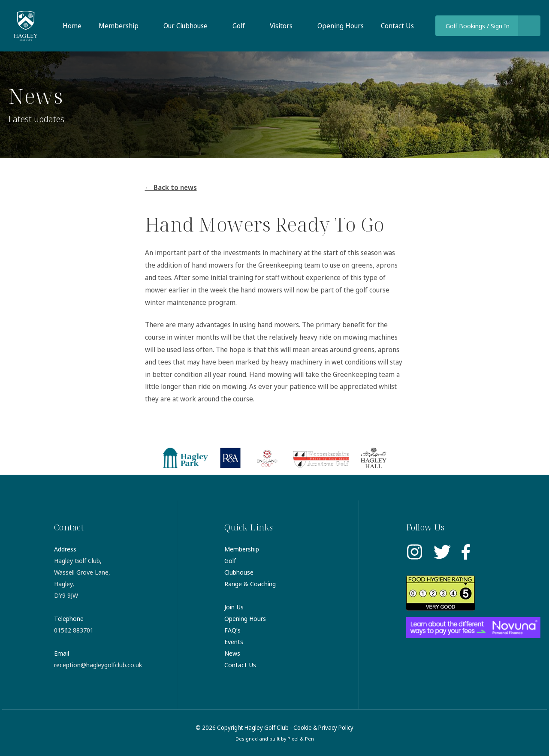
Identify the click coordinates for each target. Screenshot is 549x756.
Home (72, 26)
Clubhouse (239, 572)
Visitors (281, 26)
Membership (119, 26)
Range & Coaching (250, 584)
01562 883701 (74, 630)
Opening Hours (341, 26)
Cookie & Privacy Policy (323, 727)
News (232, 653)
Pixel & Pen (301, 739)
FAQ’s (232, 630)
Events (234, 642)
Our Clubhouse (186, 26)
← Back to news (171, 187)
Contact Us (397, 26)
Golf (239, 26)
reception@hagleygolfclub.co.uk (98, 665)
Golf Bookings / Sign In (478, 26)
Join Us (234, 607)
